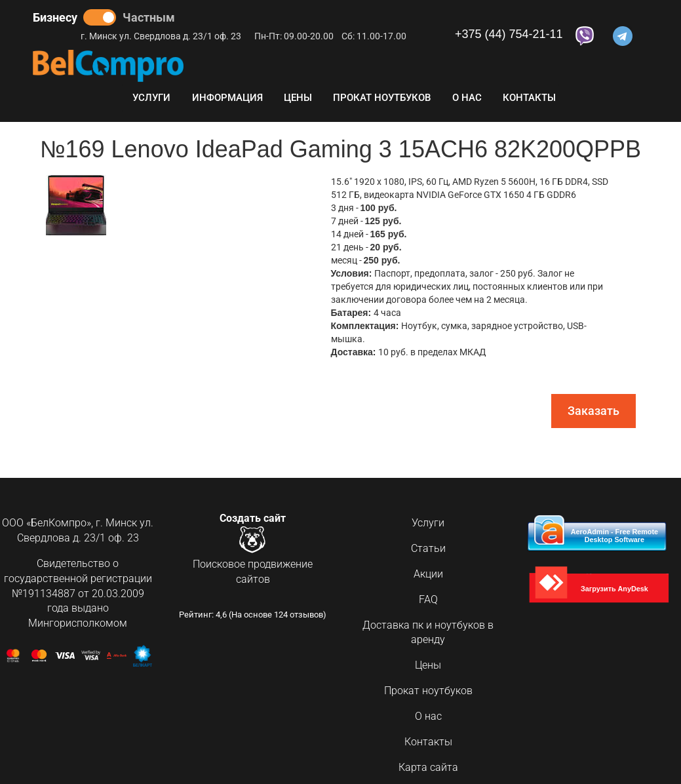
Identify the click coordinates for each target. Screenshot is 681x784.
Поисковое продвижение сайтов (253, 572)
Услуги (151, 98)
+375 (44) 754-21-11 (509, 34)
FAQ (428, 599)
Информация (227, 98)
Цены (298, 98)
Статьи (428, 548)
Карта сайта (428, 767)
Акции (428, 574)
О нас (467, 98)
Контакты (529, 98)
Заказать (593, 411)
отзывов (306, 617)
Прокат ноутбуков (382, 98)
